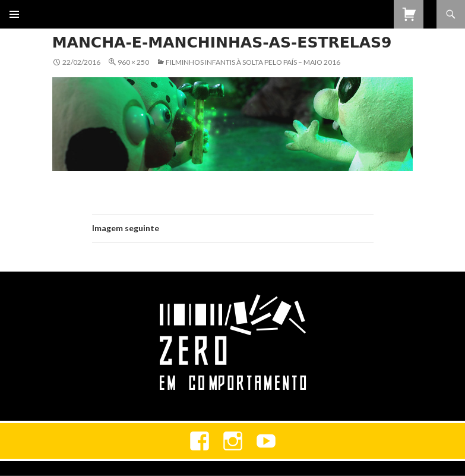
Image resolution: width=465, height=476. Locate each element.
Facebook (200, 441)
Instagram (233, 441)
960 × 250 (133, 62)
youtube (266, 441)
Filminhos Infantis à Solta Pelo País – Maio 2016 (253, 62)
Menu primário (14, 14)
